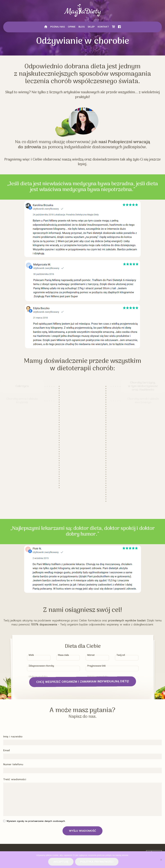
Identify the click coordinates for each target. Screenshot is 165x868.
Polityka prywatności (97, 862)
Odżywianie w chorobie (83, 42)
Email (7, 751)
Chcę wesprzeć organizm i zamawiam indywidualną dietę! (83, 682)
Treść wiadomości (15, 780)
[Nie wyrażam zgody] (161, 860)
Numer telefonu (13, 765)
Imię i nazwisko (13, 737)
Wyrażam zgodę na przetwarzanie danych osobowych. (36, 821)
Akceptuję (61, 862)
